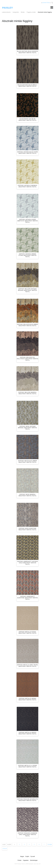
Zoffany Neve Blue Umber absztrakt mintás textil (27, 461)
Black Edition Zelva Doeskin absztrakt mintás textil (28, 52)
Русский (33, 856)
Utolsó (5, 849)
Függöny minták (31, 12)
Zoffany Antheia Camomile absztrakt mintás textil (27, 186)
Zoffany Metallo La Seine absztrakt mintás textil (27, 766)
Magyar (22, 856)
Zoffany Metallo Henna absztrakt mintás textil (27, 699)
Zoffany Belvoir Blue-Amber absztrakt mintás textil (28, 325)
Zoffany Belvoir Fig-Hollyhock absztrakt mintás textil (28, 359)
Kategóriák (16, 12)
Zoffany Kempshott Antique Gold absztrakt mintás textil (27, 563)
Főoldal (19, 860)
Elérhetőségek (34, 860)
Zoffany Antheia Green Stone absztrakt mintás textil (28, 255)
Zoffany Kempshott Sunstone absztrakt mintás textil (27, 598)
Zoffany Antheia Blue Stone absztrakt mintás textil (27, 153)
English (27, 856)
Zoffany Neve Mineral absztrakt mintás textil (27, 495)
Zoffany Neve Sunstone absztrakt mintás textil (27, 529)
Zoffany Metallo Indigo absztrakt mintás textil (27, 733)
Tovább (50, 844)
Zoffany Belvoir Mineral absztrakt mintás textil (27, 393)
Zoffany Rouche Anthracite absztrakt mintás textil (28, 800)
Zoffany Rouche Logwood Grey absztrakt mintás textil (27, 835)
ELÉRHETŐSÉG (46, 3)
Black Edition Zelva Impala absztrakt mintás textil (28, 86)
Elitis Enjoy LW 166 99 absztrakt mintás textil (27, 119)
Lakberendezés (6, 12)
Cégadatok (26, 860)
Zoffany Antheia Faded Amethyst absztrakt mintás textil (27, 221)
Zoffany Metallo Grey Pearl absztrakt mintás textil (27, 666)
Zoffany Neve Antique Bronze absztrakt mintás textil (28, 428)
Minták (23, 12)
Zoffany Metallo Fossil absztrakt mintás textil (27, 633)
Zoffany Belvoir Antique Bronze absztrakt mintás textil (28, 290)
